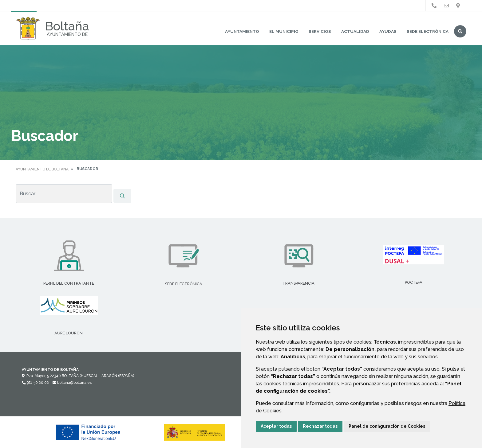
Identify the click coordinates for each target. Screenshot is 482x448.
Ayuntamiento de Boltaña (42, 169)
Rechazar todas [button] (320, 426)
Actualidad (355, 31)
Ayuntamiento (242, 31)
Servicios (320, 31)
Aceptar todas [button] (276, 426)
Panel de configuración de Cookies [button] (387, 426)
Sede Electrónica (428, 31)
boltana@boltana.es (72, 383)
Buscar (460, 31)
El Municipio (284, 31)
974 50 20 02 (35, 383)
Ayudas (388, 31)
